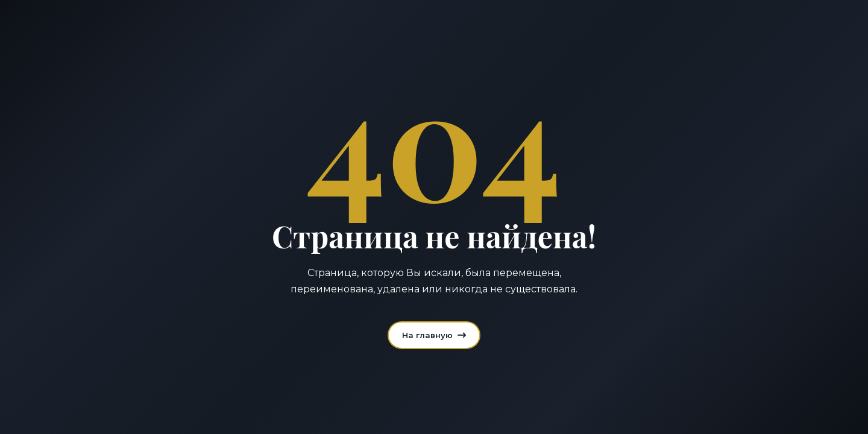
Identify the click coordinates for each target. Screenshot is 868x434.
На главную (434, 335)
